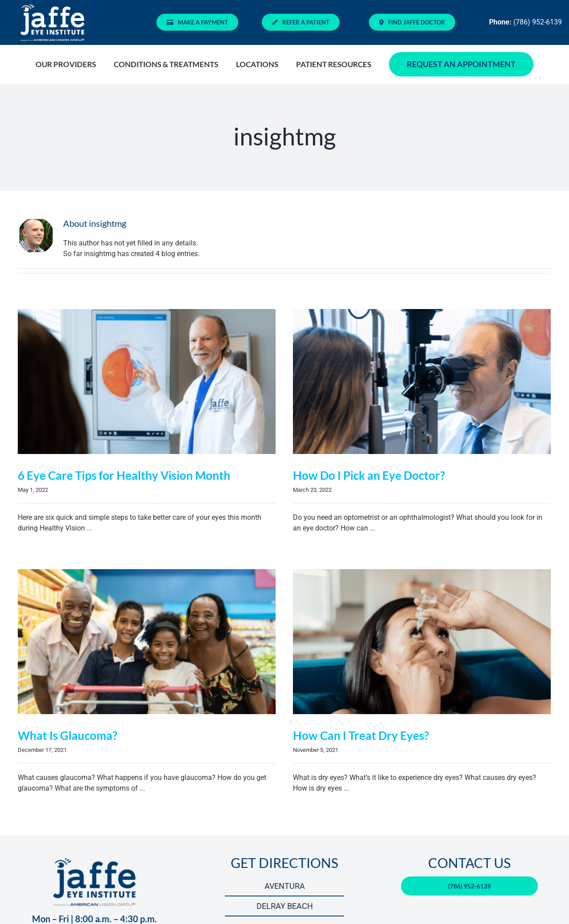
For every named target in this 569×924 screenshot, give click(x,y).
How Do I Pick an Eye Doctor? (364, 475)
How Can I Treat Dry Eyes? (346, 734)
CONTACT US (469, 841)
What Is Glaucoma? (88, 721)
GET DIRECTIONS (284, 841)
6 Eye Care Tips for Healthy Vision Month (124, 475)
